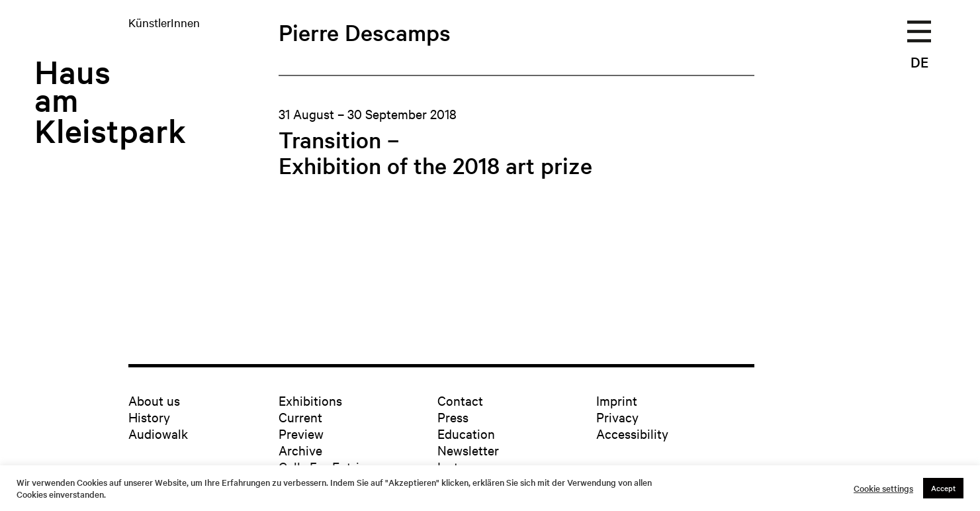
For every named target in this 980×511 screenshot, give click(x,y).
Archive (300, 450)
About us (154, 400)
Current (300, 417)
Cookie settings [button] (883, 488)
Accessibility (632, 433)
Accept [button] (943, 488)
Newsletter (468, 450)
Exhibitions (310, 400)
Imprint (617, 400)
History (149, 417)
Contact (460, 400)
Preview (301, 433)
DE (919, 62)
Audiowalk (158, 433)
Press (453, 417)
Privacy (617, 417)
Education (466, 433)
